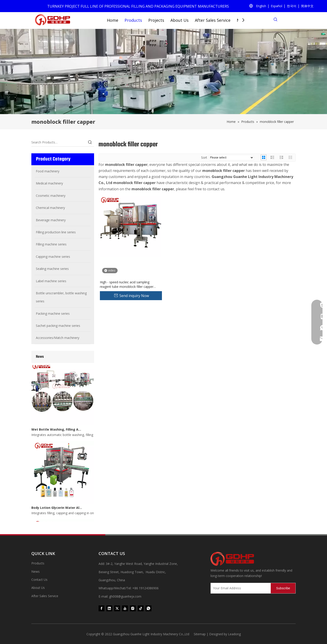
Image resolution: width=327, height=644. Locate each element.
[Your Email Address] (240, 588)
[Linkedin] (109, 608)
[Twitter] (117, 608)
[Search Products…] (59, 142)
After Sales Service (213, 20)
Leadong (234, 634)
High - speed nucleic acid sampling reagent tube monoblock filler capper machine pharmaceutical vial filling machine (127, 284)
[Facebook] (101, 608)
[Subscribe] (283, 588)
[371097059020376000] (253, 559)
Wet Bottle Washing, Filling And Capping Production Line (57, 430)
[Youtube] (125, 608)
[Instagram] (133, 608)
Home (113, 20)
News (35, 571)
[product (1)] (163, 72)
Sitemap (200, 634)
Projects (156, 20)
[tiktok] (141, 608)
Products (133, 20)
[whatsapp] (148, 608)
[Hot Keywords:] (90, 142)
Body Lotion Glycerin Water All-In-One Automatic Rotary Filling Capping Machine (57, 509)
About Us (180, 20)
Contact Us (39, 580)
